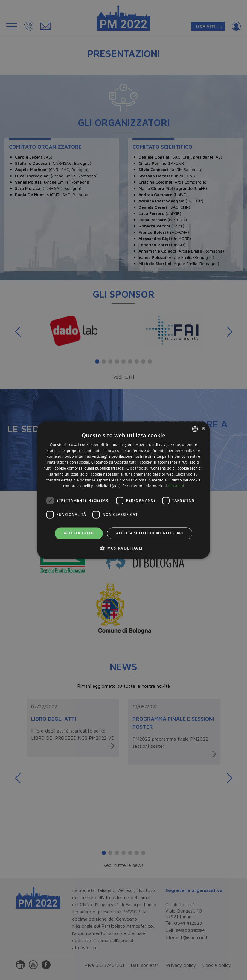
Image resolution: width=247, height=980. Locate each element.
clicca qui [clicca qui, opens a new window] (176, 486)
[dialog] (123, 490)
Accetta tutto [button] (79, 533)
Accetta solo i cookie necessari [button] (149, 533)
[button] (123, 548)
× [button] (203, 429)
